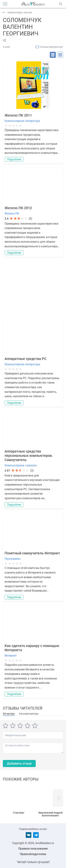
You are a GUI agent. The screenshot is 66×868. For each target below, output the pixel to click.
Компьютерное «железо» (21, 465)
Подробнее (14, 159)
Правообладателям (33, 854)
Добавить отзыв (19, 763)
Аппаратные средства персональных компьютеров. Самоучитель (29, 456)
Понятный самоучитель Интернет (32, 553)
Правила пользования (33, 849)
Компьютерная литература (22, 121)
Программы (12, 559)
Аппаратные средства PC (26, 359)
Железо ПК (12, 213)
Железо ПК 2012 (18, 208)
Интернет (11, 656)
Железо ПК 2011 (18, 115)
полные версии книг (52, 47)
